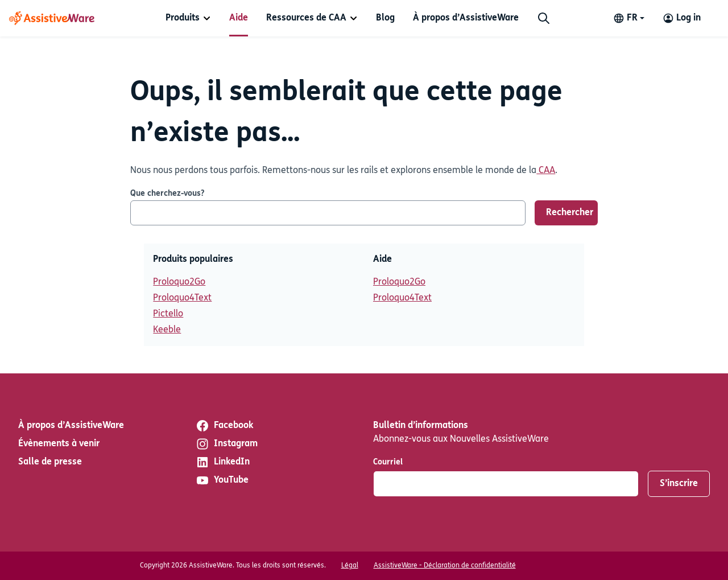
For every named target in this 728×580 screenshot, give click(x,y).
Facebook (224, 426)
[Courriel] (506, 484)
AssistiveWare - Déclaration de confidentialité (445, 566)
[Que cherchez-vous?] (328, 213)
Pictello (168, 314)
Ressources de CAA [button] (306, 18)
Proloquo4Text (182, 298)
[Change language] (629, 18)
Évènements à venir (59, 444)
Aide (239, 18)
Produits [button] (183, 18)
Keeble (167, 330)
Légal (350, 566)
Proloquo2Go (179, 282)
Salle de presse (50, 462)
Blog (385, 18)
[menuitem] (188, 18)
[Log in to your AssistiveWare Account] (682, 18)
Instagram (227, 444)
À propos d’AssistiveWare (466, 18)
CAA (546, 171)
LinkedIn (223, 462)
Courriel (388, 462)
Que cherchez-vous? (167, 194)
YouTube (222, 480)
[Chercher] (544, 18)
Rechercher (570, 213)
